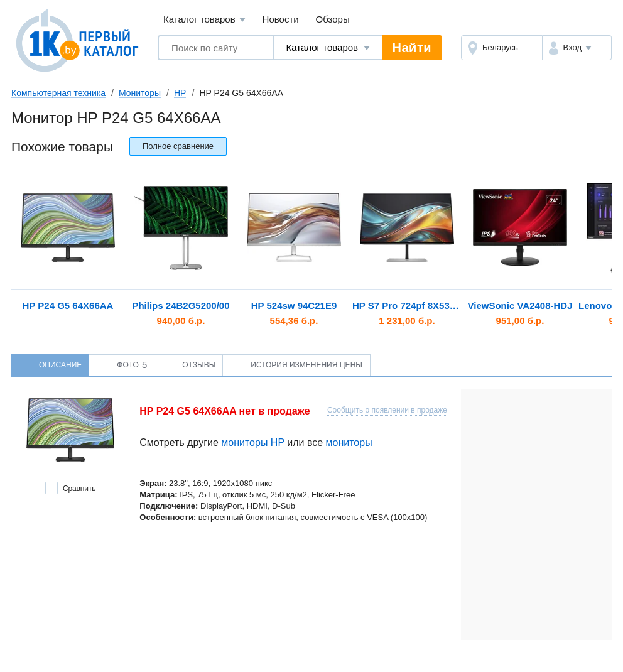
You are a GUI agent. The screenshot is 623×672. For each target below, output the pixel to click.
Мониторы (140, 93)
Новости (281, 19)
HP (180, 93)
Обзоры (333, 19)
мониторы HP (253, 442)
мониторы (349, 442)
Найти (412, 48)
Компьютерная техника (58, 93)
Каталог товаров (204, 20)
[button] (577, 48)
